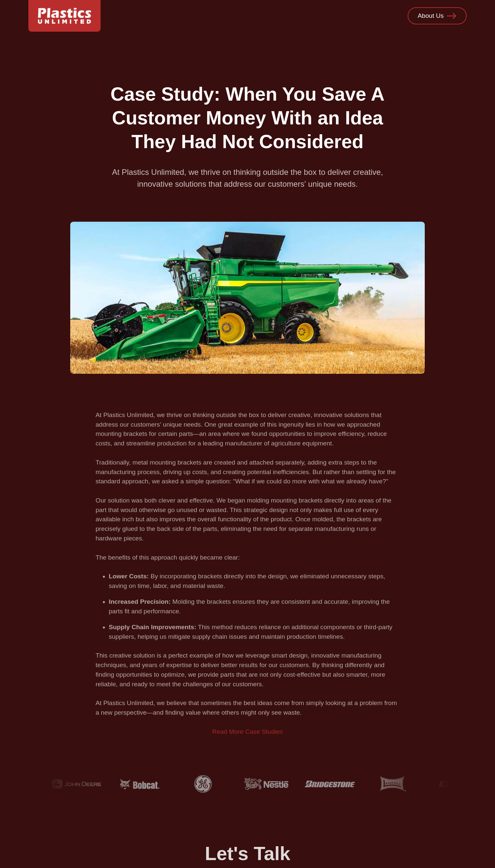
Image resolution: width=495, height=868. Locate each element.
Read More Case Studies (247, 736)
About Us (437, 16)
